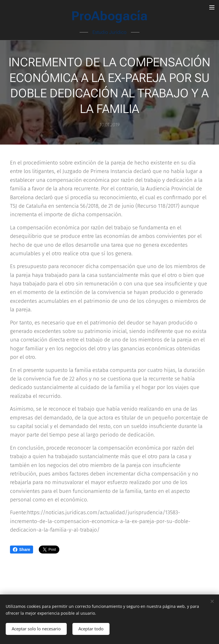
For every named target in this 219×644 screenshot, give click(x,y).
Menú (212, 7)
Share (22, 550)
